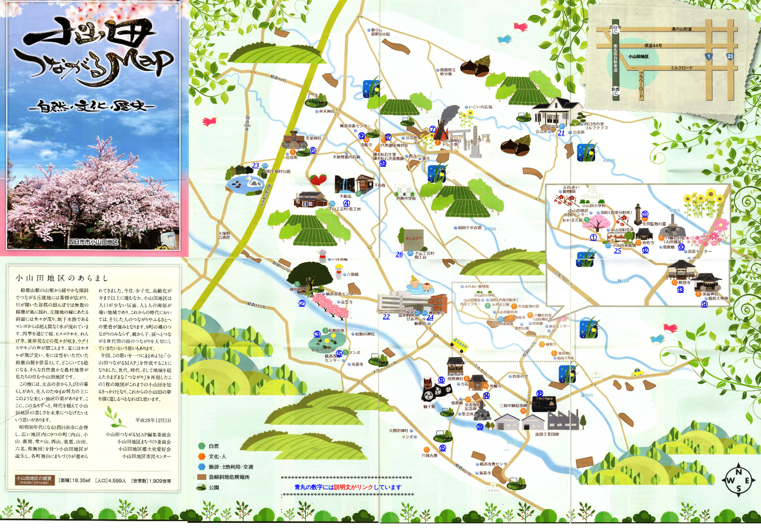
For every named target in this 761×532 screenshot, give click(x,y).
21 (561, 133)
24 (430, 317)
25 (618, 251)
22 (386, 316)
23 (256, 165)
